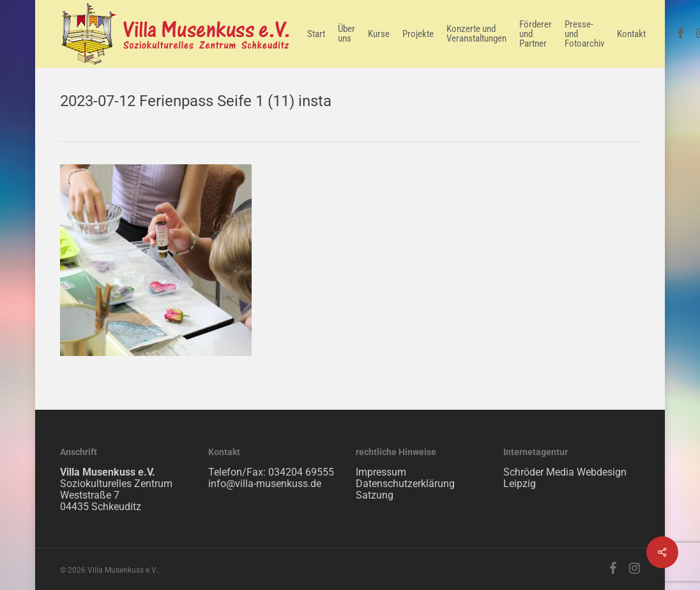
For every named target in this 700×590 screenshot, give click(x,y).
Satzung (375, 495)
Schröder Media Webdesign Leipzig (565, 478)
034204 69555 (301, 472)
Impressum (381, 472)
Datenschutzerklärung (405, 484)
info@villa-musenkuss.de (265, 484)
